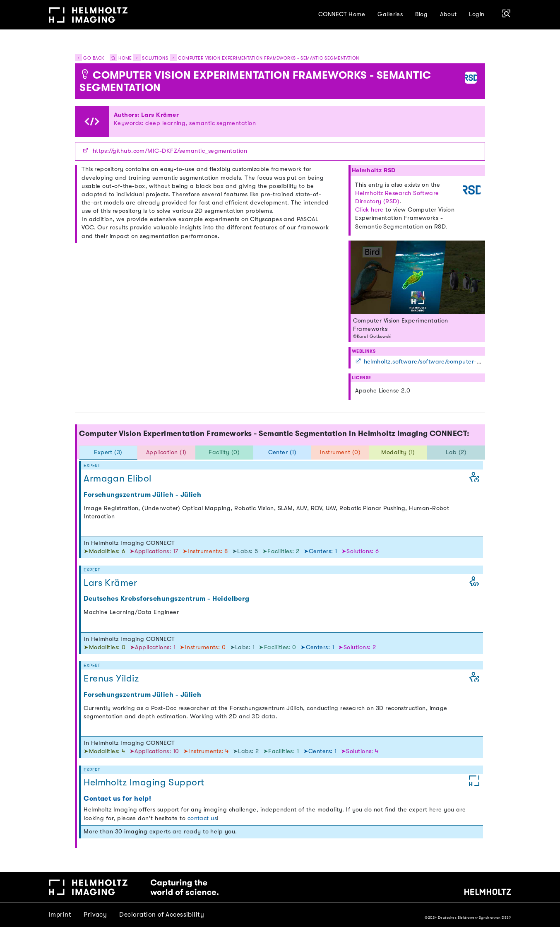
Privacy (95, 915)
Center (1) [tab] (282, 452)
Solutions (155, 58)
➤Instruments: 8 (206, 551)
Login (477, 14)
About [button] (448, 14)
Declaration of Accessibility (162, 915)
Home (119, 58)
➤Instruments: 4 (207, 751)
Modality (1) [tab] (398, 452)
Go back (90, 58)
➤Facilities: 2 (282, 551)
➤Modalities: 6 (105, 551)
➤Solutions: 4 (360, 751)
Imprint (60, 915)
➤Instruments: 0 (203, 647)
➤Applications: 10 (155, 751)
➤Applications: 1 (154, 647)
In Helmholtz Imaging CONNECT (129, 543)
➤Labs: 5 (246, 551)
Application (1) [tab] (166, 452)
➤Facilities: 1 (282, 751)
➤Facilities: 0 (278, 647)
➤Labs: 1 (243, 647)
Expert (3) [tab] (108, 452)
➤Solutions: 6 (360, 551)
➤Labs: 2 (247, 751)
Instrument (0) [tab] (340, 452)
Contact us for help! (117, 798)
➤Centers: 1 (322, 551)
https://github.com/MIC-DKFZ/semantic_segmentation (170, 151)
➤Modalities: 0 (106, 647)
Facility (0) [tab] (224, 452)
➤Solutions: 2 (357, 647)
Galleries (390, 14)
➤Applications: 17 (155, 551)
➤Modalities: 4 (105, 751)
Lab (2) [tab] (456, 452)
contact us (202, 818)
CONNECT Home (342, 14)
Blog (421, 14)
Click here (369, 210)
